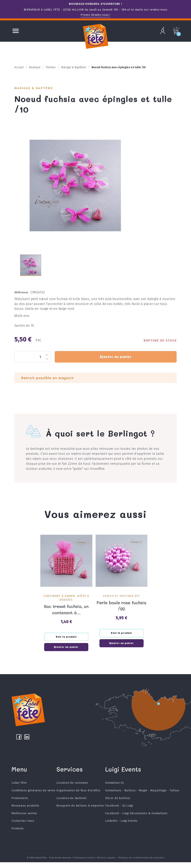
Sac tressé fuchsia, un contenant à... (66, 614)
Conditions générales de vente (33, 797)
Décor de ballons (118, 805)
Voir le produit (66, 641)
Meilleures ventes (24, 820)
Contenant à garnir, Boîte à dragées (66, 602)
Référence (22, 297)
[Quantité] (33, 361)
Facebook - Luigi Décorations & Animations (136, 820)
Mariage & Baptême (36, 89)
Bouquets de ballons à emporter (80, 813)
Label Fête (19, 790)
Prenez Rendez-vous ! (96, 15)
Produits (18, 836)
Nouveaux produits (25, 813)
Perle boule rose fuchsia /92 (122, 610)
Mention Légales (106, 864)
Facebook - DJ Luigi (119, 813)
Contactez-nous (23, 828)
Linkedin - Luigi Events (121, 828)
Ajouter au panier (116, 361)
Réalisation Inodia (84, 864)
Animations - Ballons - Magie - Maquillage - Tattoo (142, 797)
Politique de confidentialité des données (141, 864)
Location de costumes (72, 790)
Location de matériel (72, 805)
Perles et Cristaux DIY (121, 600)
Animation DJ (114, 790)
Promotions (20, 805)
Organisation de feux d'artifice (79, 797)
